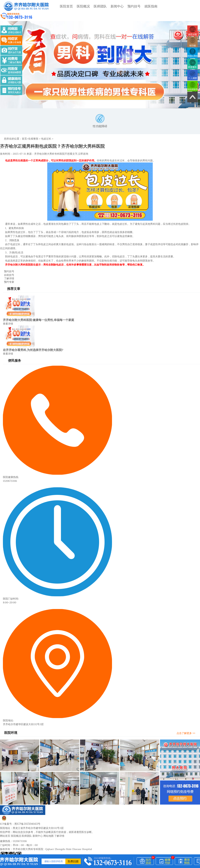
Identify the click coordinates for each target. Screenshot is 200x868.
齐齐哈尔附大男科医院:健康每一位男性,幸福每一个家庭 (39, 311)
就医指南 (149, 6)
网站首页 (5, 827)
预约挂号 (132, 6)
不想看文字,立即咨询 (77, 145)
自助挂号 (7, 266)
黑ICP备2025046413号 (27, 815)
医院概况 (82, 6)
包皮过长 (46, 130)
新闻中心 (115, 6)
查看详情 (8, 315)
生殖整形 (33, 130)
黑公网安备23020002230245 (21, 811)
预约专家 (7, 273)
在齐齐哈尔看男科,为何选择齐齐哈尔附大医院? (33, 341)
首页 (24, 130)
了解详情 (7, 270)
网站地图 (49, 827)
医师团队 (99, 6)
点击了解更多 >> (188, 724)
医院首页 (65, 6)
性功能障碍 (100, 113)
